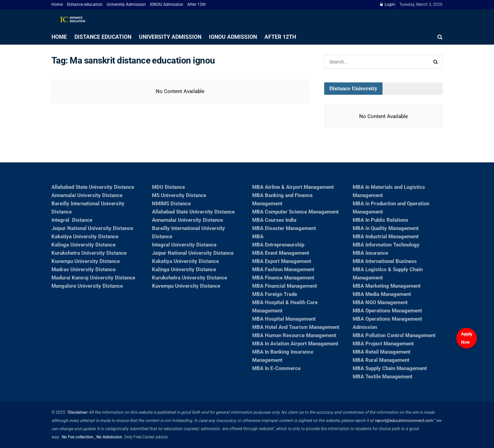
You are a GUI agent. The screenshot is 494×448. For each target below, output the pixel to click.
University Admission (126, 4)
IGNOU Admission (167, 4)
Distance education (85, 4)
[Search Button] (436, 62)
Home (57, 4)
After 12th (197, 4)
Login (387, 4)
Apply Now (467, 338)
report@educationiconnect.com (404, 421)
